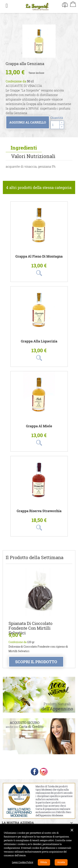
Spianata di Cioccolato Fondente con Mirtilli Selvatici (30, 628)
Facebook (35, 772)
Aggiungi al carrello (28, 122)
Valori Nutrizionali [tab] (33, 156)
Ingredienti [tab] (24, 148)
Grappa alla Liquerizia (39, 341)
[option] (39, 41)
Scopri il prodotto (36, 662)
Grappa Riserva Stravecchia (39, 511)
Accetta (61, 862)
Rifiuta (44, 862)
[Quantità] (55, 125)
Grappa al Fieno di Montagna (39, 256)
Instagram (44, 772)
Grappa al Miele (39, 426)
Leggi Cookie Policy (23, 862)
